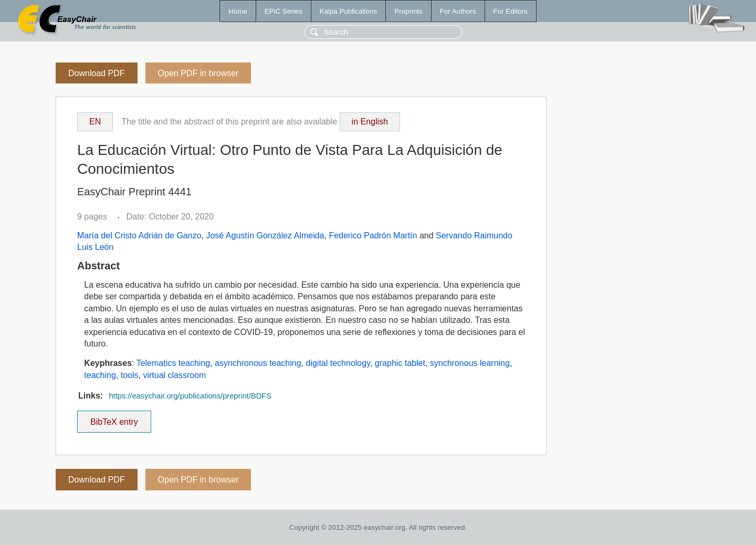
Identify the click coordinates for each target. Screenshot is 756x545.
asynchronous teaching (258, 363)
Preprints (408, 11)
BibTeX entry (114, 418)
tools (130, 375)
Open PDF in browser (198, 73)
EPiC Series (283, 11)
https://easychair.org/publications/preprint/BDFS (190, 396)
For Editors (511, 11)
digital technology (338, 363)
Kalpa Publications (349, 11)
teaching (100, 375)
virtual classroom (174, 375)
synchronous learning (470, 363)
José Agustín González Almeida (265, 235)
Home (238, 11)
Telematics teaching (174, 363)
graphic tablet (400, 363)
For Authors (458, 11)
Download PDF (97, 73)
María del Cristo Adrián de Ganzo (139, 235)
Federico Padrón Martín (373, 235)
